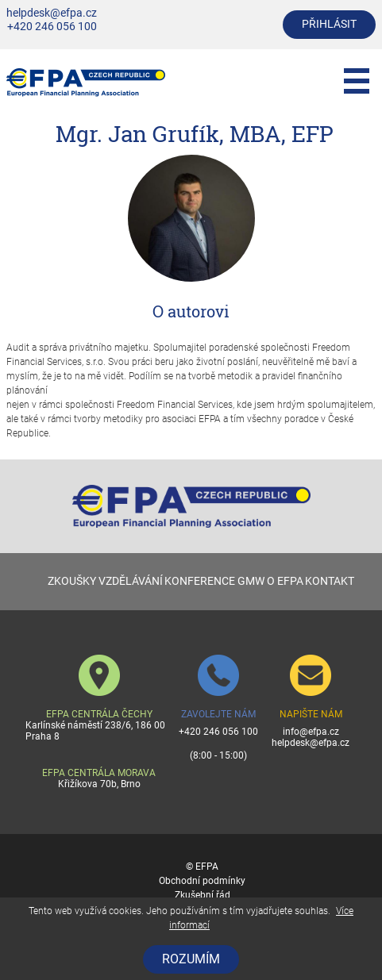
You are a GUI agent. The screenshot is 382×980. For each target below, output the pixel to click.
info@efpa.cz (311, 732)
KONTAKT (330, 581)
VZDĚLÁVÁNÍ (131, 581)
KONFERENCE (200, 581)
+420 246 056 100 (52, 27)
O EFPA (285, 581)
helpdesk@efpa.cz (52, 13)
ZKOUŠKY (72, 581)
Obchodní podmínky (202, 881)
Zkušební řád (203, 895)
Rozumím (191, 959)
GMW (251, 581)
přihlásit (329, 24)
